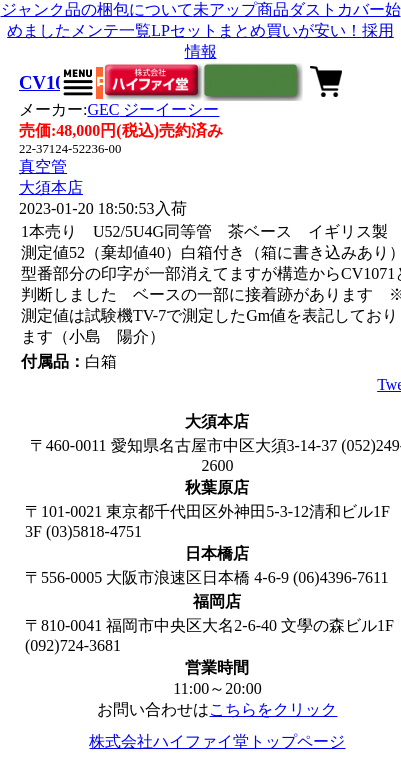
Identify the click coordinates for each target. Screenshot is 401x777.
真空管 (43, 166)
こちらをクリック (273, 709)
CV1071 (51, 82)
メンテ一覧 (111, 30)
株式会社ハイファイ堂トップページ (217, 741)
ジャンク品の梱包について (97, 9)
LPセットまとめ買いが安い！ (256, 30)
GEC (153, 109)
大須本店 (51, 187)
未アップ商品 (241, 9)
